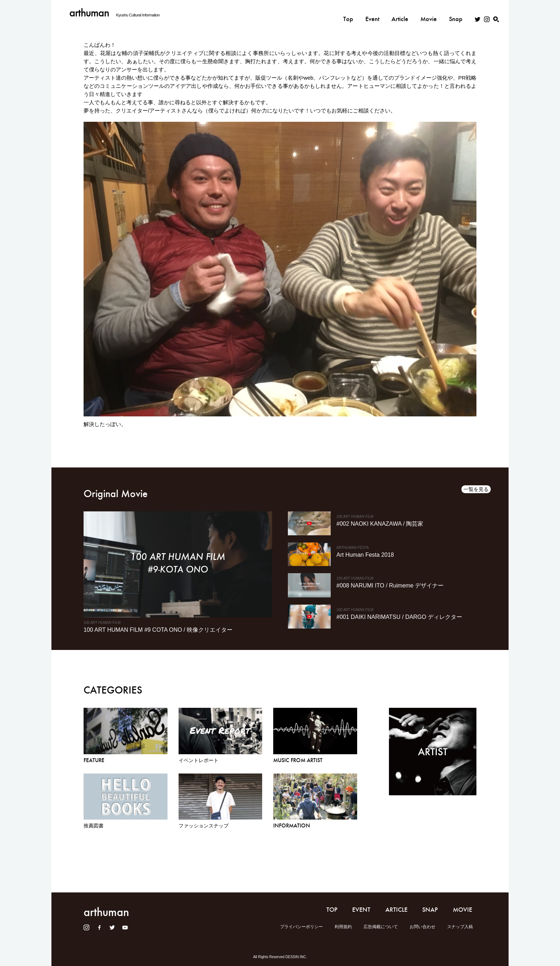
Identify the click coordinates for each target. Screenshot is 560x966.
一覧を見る (476, 489)
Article (400, 13)
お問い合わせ (422, 927)
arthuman (89, 13)
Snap (456, 13)
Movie (429, 13)
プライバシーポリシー (301, 927)
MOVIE (462, 910)
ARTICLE (396, 910)
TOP (332, 910)
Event (372, 13)
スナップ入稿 (460, 927)
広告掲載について (381, 927)
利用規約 (343, 927)
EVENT (361, 910)
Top (348, 13)
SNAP (430, 910)
